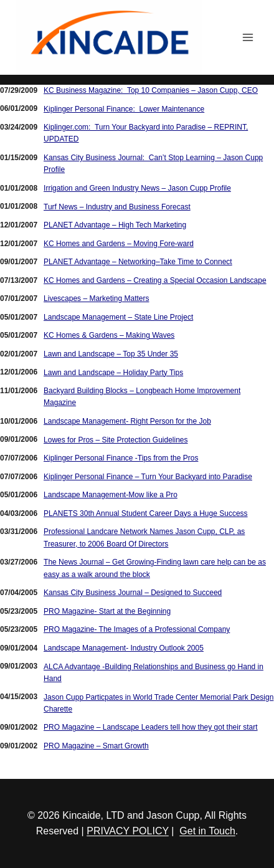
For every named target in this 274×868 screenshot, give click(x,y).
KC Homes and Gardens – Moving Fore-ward (119, 244)
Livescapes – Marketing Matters (96, 298)
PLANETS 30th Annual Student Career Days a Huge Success (146, 513)
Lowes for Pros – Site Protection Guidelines (116, 440)
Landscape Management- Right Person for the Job (127, 421)
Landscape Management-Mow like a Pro (111, 495)
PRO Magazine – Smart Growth (96, 746)
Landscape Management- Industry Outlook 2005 (124, 648)
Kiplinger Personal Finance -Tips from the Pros (121, 458)
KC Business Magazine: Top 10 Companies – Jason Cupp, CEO (151, 90)
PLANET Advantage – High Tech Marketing (115, 225)
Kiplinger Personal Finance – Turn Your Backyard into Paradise (148, 477)
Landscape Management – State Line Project (118, 317)
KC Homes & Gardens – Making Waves (109, 335)
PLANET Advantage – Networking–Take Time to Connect (138, 262)
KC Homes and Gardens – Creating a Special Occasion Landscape (155, 280)
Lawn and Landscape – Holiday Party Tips (113, 373)
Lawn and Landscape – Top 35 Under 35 (111, 354)
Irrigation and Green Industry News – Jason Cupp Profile (137, 188)
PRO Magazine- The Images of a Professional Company (137, 629)
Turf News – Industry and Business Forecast (117, 207)
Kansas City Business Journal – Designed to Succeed (133, 593)
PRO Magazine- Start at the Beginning (107, 611)
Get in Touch (207, 831)
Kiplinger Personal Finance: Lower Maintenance (124, 109)
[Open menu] (248, 37)
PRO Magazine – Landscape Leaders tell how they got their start (151, 727)
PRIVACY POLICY (128, 831)
